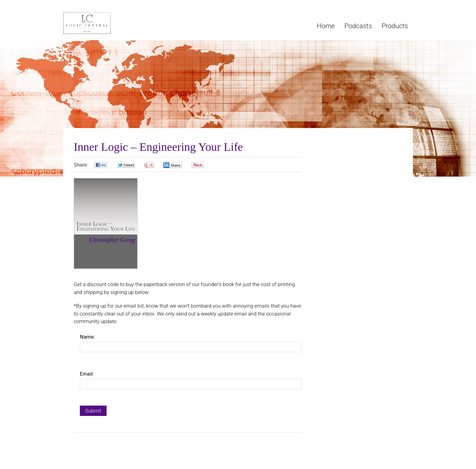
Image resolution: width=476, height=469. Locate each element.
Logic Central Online (109, 23)
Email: (87, 374)
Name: (87, 337)
